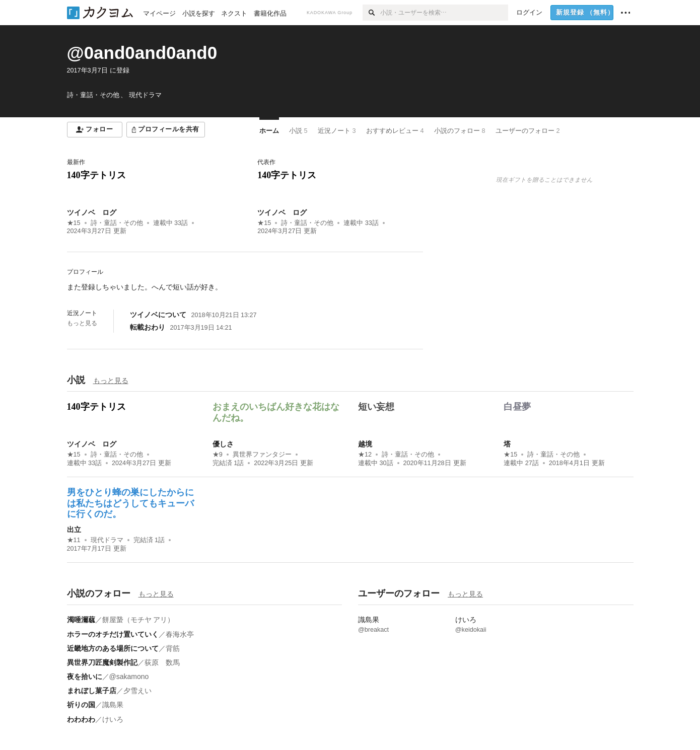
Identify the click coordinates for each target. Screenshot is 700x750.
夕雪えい (137, 691)
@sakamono (129, 677)
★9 (218, 455)
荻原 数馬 (162, 662)
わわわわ (81, 719)
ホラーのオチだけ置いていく (113, 634)
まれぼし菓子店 (92, 691)
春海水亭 (180, 634)
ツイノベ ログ (92, 212)
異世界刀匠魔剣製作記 (102, 662)
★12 (365, 455)
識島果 (113, 705)
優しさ (223, 444)
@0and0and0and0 (142, 53)
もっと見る (82, 323)
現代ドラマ (107, 540)
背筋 (173, 648)
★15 (74, 223)
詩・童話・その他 (117, 223)
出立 (74, 530)
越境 (365, 444)
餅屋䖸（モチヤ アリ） (138, 620)
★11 (74, 540)
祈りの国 (81, 705)
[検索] (371, 13)
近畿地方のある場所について (113, 648)
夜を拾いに (85, 677)
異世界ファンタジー (262, 455)
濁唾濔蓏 (81, 620)
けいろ (113, 719)
